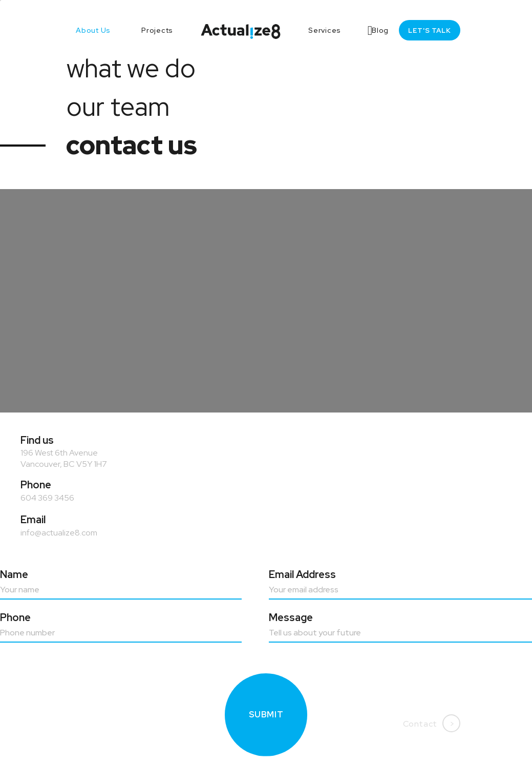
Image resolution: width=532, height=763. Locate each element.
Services (325, 30)
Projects (157, 30)
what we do (131, 68)
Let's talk (430, 30)
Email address (302, 574)
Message (291, 617)
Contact (432, 723)
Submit (266, 718)
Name (14, 574)
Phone (15, 617)
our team (118, 107)
